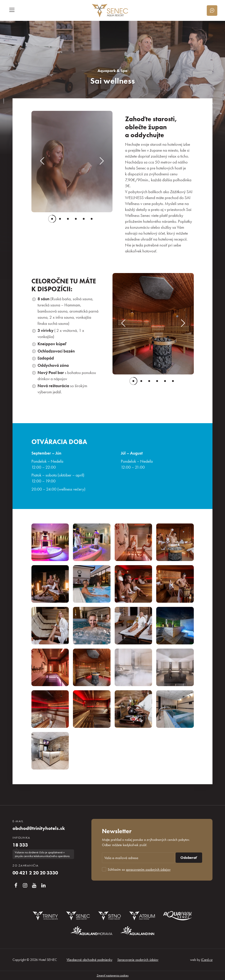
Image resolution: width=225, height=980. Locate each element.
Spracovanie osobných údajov (138, 960)
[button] (42, 162)
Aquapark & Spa (112, 71)
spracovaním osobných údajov (148, 869)
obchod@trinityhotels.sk (39, 828)
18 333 (20, 845)
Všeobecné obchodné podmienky (89, 960)
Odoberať (189, 858)
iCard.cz (207, 960)
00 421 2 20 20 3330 (35, 873)
